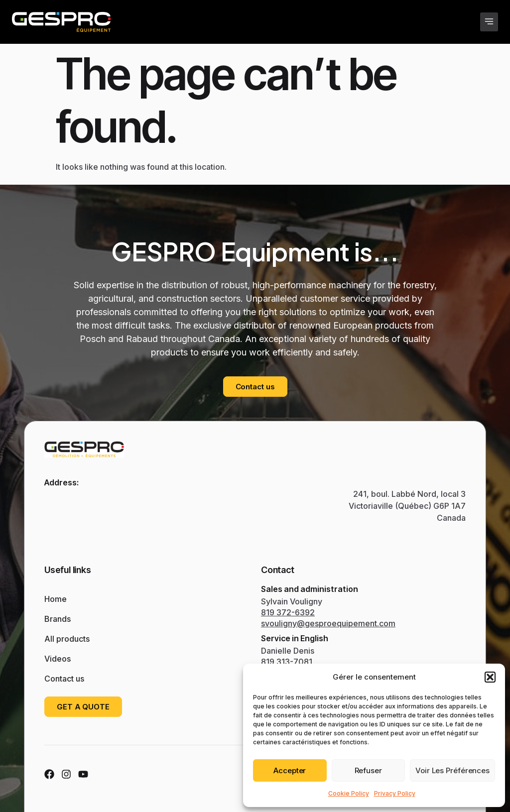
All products (67, 639)
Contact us (64, 679)
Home (56, 599)
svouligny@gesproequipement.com (328, 623)
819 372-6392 (288, 612)
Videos (60, 659)
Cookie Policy (349, 793)
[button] (490, 677)
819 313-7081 (287, 662)
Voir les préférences (452, 770)
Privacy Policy (395, 793)
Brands (60, 619)
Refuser (368, 770)
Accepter (290, 770)
